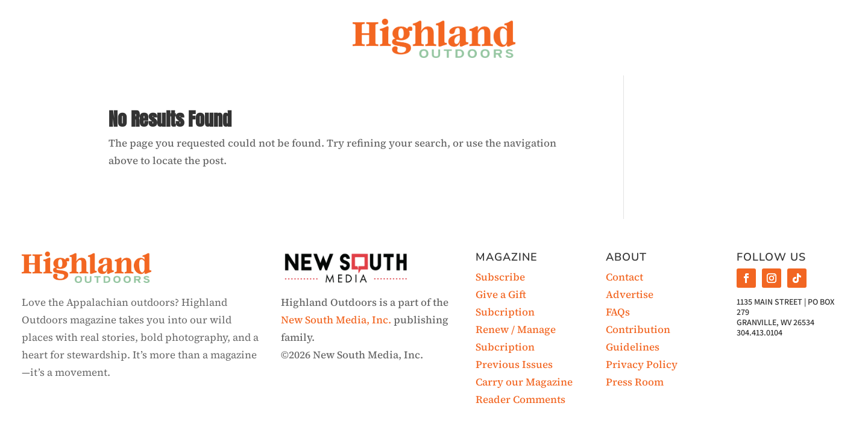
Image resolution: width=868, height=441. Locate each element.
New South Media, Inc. (336, 320)
